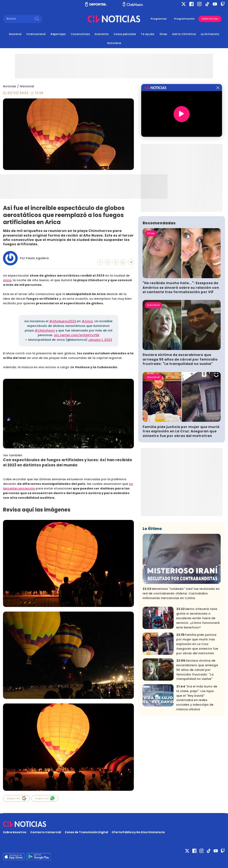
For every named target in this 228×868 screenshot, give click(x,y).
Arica (7, 280)
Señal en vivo (210, 19)
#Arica (87, 321)
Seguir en (16, 798)
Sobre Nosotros (15, 832)
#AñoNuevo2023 (63, 321)
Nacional (15, 34)
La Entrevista (210, 34)
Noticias (10, 86)
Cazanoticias (80, 34)
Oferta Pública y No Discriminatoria (138, 832)
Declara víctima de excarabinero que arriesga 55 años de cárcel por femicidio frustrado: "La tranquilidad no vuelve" (180, 359)
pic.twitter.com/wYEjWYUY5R (77, 335)
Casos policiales (125, 34)
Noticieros (114, 43)
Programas (159, 19)
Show (163, 34)
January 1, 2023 (100, 340)
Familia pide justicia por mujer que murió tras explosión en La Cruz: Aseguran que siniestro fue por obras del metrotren (181, 431)
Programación (184, 19)
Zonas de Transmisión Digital (86, 832)
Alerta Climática (184, 34)
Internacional (36, 34)
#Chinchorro (45, 330)
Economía (102, 34)
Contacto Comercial (46, 832)
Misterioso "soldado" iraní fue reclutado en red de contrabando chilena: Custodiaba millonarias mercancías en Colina (181, 593)
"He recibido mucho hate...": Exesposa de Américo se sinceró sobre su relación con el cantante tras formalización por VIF (181, 288)
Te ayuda (147, 34)
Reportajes (58, 34)
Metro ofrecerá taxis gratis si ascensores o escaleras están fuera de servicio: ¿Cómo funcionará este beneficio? (198, 618)
